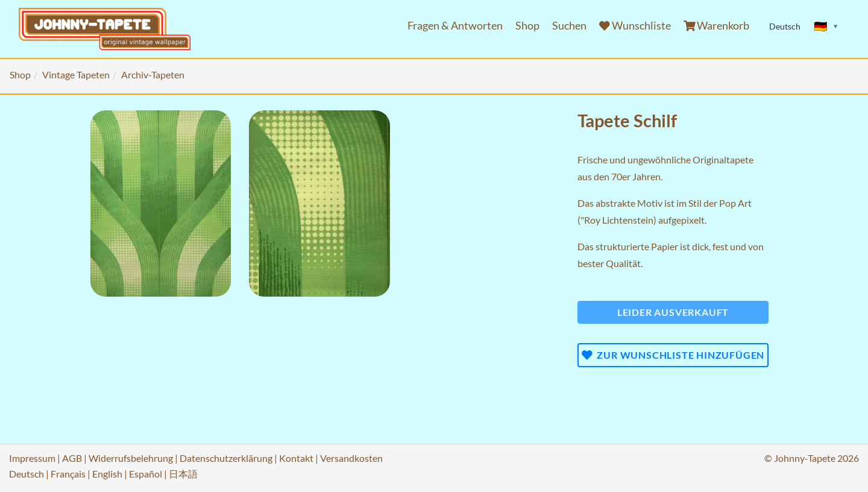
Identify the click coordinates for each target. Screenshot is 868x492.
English (107, 474)
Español (146, 474)
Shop (527, 26)
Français (68, 474)
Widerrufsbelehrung (131, 458)
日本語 (183, 474)
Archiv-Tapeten (153, 74)
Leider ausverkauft (673, 312)
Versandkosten (351, 458)
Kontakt (296, 458)
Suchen (569, 26)
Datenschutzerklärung (226, 458)
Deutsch (27, 474)
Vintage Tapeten (76, 74)
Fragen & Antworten (455, 26)
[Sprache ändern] (826, 27)
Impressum (32, 458)
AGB (72, 458)
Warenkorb (717, 26)
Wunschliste (635, 26)
